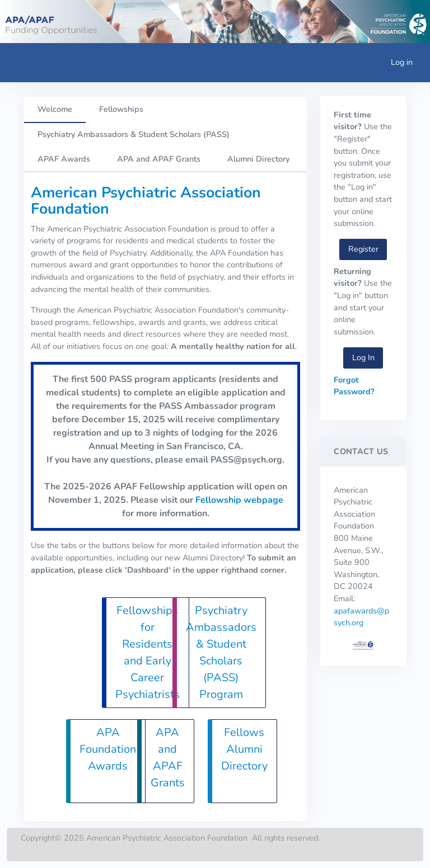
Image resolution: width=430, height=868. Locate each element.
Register (363, 249)
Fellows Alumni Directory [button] (244, 749)
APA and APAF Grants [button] (168, 758)
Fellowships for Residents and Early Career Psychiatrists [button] (148, 652)
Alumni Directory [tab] (258, 159)
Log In (363, 357)
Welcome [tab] (55, 109)
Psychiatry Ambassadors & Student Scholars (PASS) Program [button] (221, 652)
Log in (402, 62)
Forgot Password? (354, 386)
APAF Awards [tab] (64, 159)
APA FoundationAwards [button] (108, 749)
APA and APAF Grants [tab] (159, 159)
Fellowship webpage (239, 500)
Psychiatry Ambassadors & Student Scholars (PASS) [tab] (134, 134)
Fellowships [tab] (121, 109)
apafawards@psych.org (361, 617)
